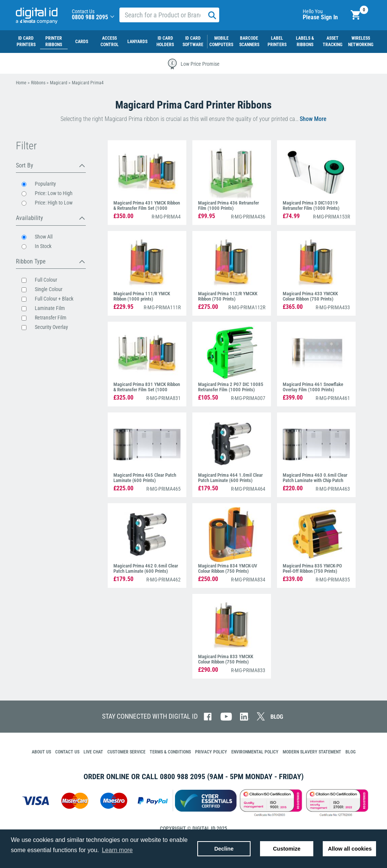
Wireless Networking (361, 41)
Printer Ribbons (54, 41)
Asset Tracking (333, 41)
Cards (82, 42)
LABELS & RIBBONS (305, 41)
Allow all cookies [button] (350, 849)
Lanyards (137, 42)
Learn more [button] (117, 850)
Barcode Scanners (249, 41)
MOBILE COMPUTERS (221, 41)
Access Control (110, 41)
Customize (287, 849)
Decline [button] (224, 849)
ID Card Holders (165, 41)
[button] (112, 17)
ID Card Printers (26, 41)
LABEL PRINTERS (277, 41)
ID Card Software (193, 41)
